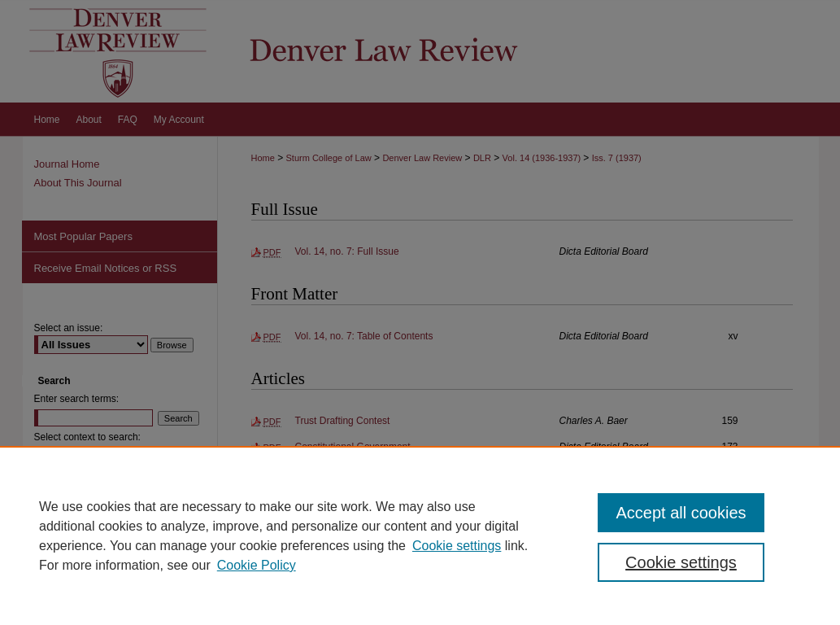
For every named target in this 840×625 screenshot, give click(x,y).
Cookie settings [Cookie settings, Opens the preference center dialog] (681, 562)
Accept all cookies (681, 513)
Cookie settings (457, 546)
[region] (420, 535)
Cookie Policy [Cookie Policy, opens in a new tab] (257, 565)
